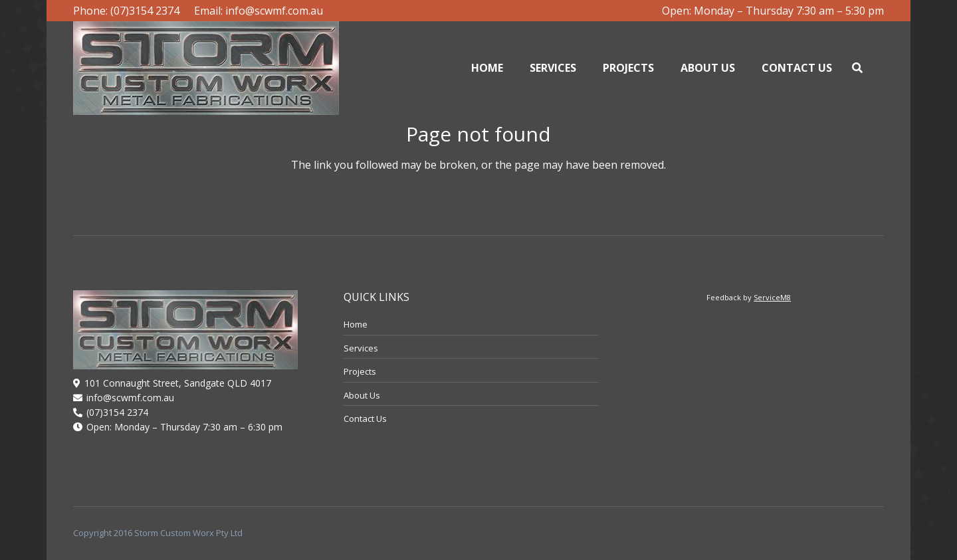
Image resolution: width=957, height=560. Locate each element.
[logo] (206, 68)
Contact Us (365, 419)
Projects (360, 371)
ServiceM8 (772, 297)
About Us (362, 395)
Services (361, 348)
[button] (857, 68)
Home (356, 324)
